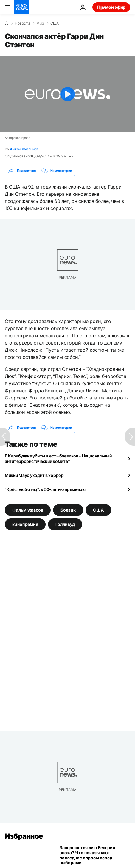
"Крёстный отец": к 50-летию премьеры (45, 489)
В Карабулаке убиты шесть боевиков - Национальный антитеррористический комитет (58, 459)
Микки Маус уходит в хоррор (34, 475)
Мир (40, 23)
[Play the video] (67, 94)
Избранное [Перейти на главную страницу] (24, 836)
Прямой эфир (111, 7)
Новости (22, 23)
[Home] (7, 23)
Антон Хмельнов (24, 149)
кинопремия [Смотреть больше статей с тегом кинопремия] (25, 524)
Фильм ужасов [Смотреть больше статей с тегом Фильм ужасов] (28, 510)
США (55, 23)
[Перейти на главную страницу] (21, 7)
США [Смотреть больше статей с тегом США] (98, 510)
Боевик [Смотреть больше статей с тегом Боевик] (68, 510)
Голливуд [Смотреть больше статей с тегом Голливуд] (65, 524)
